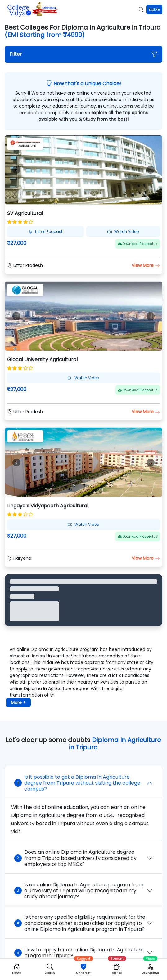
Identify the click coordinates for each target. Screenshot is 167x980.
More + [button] (18, 702)
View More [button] (146, 265)
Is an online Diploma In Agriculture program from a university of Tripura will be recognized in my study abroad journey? (79, 891)
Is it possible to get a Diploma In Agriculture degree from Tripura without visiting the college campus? (77, 783)
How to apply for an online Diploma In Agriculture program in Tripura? (79, 953)
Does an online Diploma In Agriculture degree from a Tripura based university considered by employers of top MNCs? (75, 858)
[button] (84, 54)
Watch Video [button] (123, 232)
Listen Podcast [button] (45, 232)
